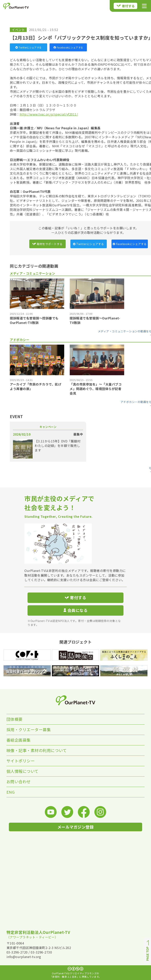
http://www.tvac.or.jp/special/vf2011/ (49, 114)
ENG (11, 792)
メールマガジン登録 (76, 827)
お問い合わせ (19, 782)
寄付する (126, 6)
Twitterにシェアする (29, 47)
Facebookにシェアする (68, 47)
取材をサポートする (47, 244)
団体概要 (15, 719)
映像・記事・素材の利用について (37, 750)
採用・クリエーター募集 (29, 730)
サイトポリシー (21, 761)
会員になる (75, 610)
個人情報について (23, 771)
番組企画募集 (19, 740)
